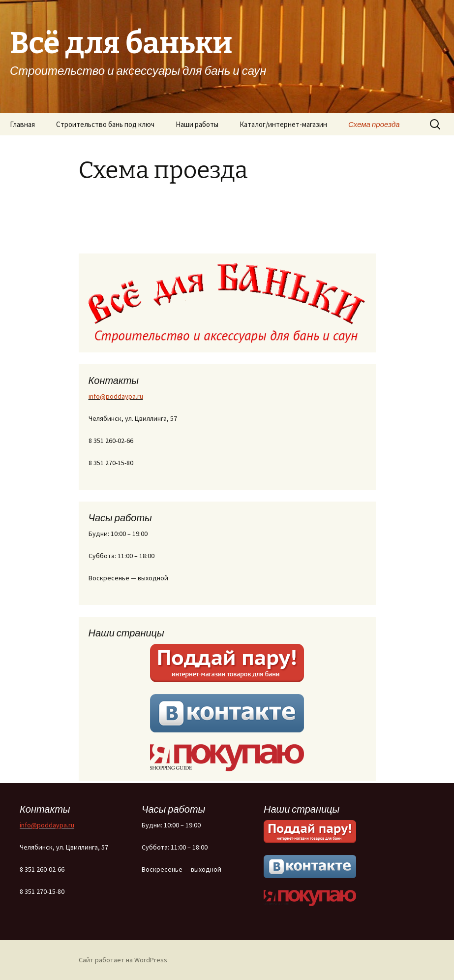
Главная (22, 124)
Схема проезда (374, 124)
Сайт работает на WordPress (123, 960)
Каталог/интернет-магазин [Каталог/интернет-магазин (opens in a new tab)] (283, 124)
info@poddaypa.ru (116, 396)
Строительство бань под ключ (105, 124)
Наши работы (197, 124)
